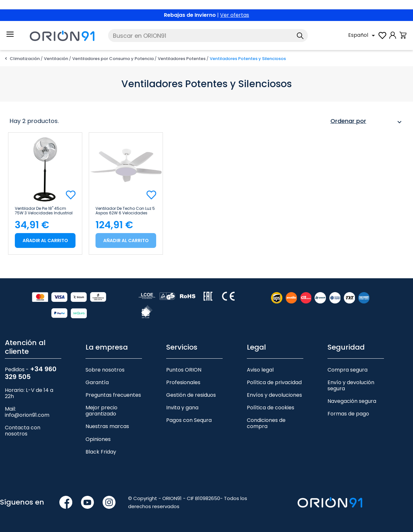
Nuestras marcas (107, 426)
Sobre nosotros (105, 370)
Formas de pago (348, 414)
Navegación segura (352, 401)
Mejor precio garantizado (101, 411)
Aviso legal (260, 370)
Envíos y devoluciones (274, 395)
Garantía (97, 382)
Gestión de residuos (191, 395)
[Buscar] (208, 36)
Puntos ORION (184, 370)
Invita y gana (182, 408)
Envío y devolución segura (351, 385)
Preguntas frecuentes (113, 395)
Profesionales (183, 382)
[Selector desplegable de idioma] (363, 36)
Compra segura (348, 370)
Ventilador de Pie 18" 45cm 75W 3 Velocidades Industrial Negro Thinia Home (44, 211)
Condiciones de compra (266, 423)
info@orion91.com (27, 415)
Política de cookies (271, 408)
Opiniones (98, 439)
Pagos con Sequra (189, 420)
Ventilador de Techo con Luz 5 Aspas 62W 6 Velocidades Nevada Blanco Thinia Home (125, 211)
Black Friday (101, 452)
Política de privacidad (274, 382)
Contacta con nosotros (23, 431)
